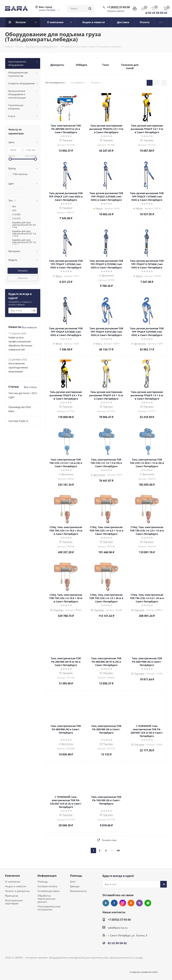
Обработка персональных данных (47, 899)
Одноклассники (131, 903)
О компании (13, 882)
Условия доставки (49, 891)
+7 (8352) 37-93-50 (118, 7)
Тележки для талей (130, 66)
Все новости (29, 327)
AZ (166, 13)
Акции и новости (16, 886)
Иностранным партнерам (14, 902)
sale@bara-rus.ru (118, 928)
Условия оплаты (47, 886)
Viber (139, 903)
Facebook (114, 903)
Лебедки (81, 65)
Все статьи (30, 387)
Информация (47, 876)
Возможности (78, 891)
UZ (154, 13)
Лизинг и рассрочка (17, 891)
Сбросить (23, 278)
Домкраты (57, 65)
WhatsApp (148, 903)
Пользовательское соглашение (49, 908)
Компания (12, 876)
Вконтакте (106, 903)
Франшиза (12, 896)
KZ (150, 13)
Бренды (75, 886)
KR (158, 13)
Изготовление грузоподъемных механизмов (18, 367)
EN (162, 13)
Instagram (123, 903)
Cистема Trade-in (18, 421)
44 (118, 850)
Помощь (43, 882)
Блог (73, 882)
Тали (106, 65)
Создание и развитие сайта (144, 972)
